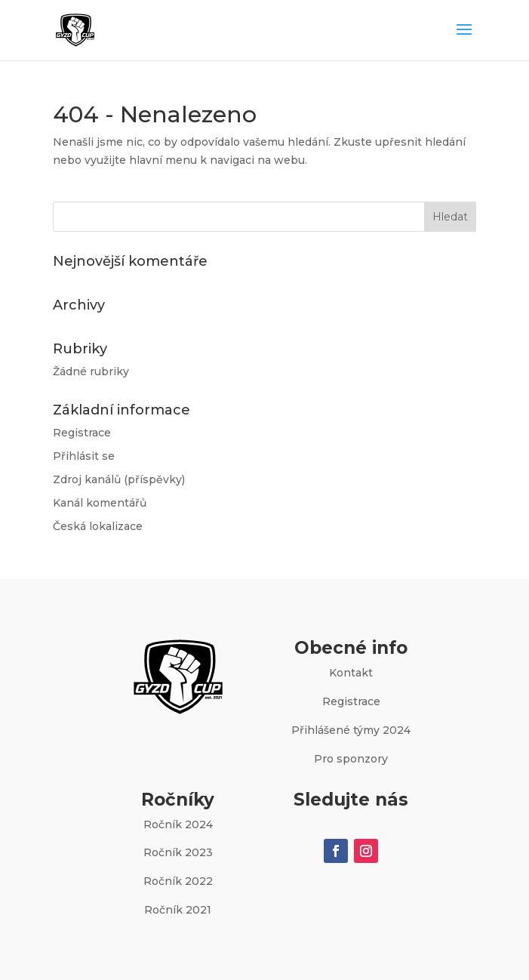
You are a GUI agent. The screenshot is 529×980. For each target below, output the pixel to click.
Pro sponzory (351, 759)
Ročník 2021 (178, 910)
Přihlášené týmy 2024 (351, 730)
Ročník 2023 (178, 852)
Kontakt (351, 673)
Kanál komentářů (100, 503)
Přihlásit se (84, 456)
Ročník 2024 (178, 824)
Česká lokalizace (98, 526)
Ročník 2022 (178, 881)
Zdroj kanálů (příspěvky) (119, 479)
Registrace (82, 433)
